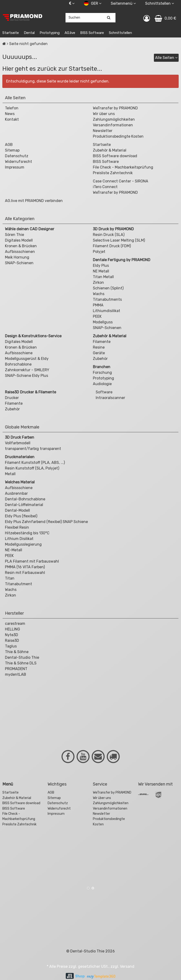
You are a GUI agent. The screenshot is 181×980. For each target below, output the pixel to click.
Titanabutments (107, 299)
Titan (10, 578)
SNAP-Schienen (19, 263)
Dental (29, 33)
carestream (15, 624)
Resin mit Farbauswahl (25, 573)
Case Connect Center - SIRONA (121, 181)
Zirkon (98, 282)
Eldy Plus (101, 266)
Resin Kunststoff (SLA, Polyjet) (32, 468)
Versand (127, 966)
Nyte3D (12, 635)
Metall (10, 474)
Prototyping (50, 33)
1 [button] (88, 888)
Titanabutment (19, 584)
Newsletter (103, 131)
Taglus (11, 646)
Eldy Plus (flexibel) (21, 516)
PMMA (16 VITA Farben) (25, 567)
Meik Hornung (17, 257)
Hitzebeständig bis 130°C (27, 533)
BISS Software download (115, 156)
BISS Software (92, 33)
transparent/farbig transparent (33, 449)
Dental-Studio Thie (22, 657)
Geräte (99, 353)
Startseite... (85, 69)
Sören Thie (14, 235)
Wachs (99, 294)
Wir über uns (104, 114)
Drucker (12, 398)
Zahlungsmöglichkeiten (114, 119)
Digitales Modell (19, 240)
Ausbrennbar (16, 493)
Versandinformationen (113, 125)
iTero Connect (105, 187)
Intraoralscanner (110, 398)
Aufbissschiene (19, 353)
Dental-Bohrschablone (25, 499)
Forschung (102, 373)
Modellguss (103, 322)
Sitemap (12, 150)
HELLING (12, 629)
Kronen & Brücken (21, 246)
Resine (99, 347)
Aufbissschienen (20, 252)
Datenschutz (17, 156)
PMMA (98, 305)
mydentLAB (16, 674)
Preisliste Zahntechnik (113, 173)
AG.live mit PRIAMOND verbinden (34, 201)
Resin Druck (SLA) (109, 235)
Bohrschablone (18, 364)
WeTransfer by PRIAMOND (115, 108)
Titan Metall (103, 277)
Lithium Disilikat (19, 539)
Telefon (12, 108)
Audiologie (102, 384)
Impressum (15, 167)
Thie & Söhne (17, 652)
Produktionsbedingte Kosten (118, 136)
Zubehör (100, 359)
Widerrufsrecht (19, 162)
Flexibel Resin (17, 527)
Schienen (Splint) (108, 288)
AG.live (70, 33)
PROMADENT (16, 669)
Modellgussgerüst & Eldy (27, 359)
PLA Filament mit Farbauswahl (32, 561)
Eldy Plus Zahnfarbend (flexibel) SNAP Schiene (46, 522)
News (10, 114)
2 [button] (93, 888)
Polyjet (99, 252)
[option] (30, 848)
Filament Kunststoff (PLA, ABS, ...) (35, 463)
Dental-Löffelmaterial (24, 505)
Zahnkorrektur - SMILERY (27, 370)
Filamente (102, 342)
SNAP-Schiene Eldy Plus (27, 376)
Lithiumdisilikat (107, 311)
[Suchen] (109, 18)
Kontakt (12, 119)
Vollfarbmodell (18, 443)
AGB (9, 145)
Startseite (11, 33)
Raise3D (12, 640)
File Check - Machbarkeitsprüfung (123, 167)
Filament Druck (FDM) (112, 246)
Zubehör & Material (110, 150)
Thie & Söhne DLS (21, 663)
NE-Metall (14, 550)
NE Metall (101, 271)
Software (104, 392)
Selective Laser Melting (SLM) (119, 240)
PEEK (97, 316)
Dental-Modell (17, 510)
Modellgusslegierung (23, 544)
